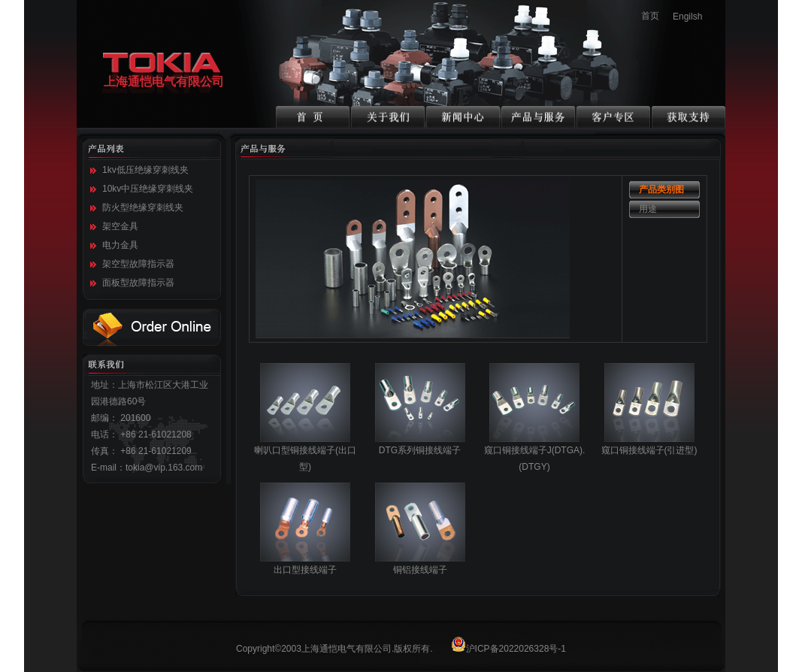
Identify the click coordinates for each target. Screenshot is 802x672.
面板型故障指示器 (138, 283)
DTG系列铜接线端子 (420, 445)
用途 (648, 209)
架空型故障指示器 (138, 264)
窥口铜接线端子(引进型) (649, 445)
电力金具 (120, 245)
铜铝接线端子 (420, 564)
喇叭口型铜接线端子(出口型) (305, 453)
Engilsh (687, 17)
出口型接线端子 (305, 564)
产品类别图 (661, 189)
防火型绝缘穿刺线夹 (143, 207)
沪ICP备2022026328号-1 (508, 649)
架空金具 (120, 226)
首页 (650, 16)
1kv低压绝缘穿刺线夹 (145, 170)
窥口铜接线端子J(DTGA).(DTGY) (535, 453)
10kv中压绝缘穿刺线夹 (148, 189)
